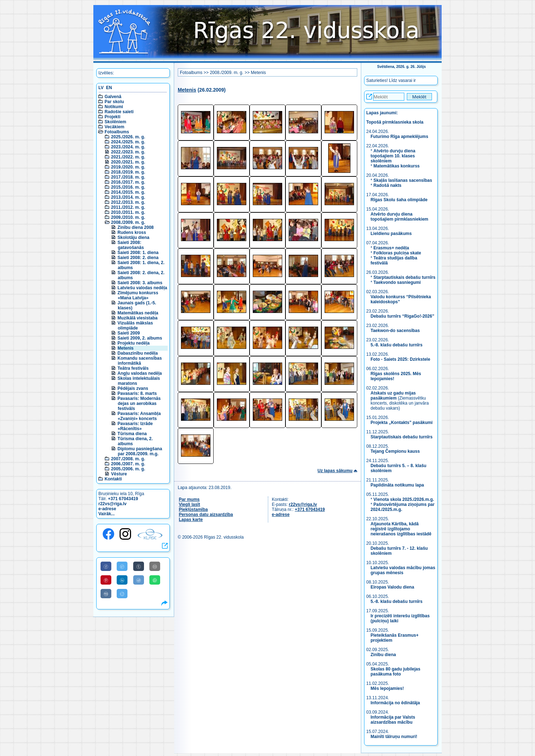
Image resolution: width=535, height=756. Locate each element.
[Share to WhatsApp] (155, 580)
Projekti (112, 117)
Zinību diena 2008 (136, 227)
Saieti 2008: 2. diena (138, 258)
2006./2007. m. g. (128, 464)
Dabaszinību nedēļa (138, 353)
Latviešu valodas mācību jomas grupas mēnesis (403, 570)
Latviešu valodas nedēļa (142, 288)
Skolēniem (115, 122)
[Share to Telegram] (122, 594)
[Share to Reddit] (139, 580)
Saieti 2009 (129, 333)
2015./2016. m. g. (128, 187)
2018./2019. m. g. (128, 172)
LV (101, 88)
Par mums (189, 499)
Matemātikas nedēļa (138, 313)
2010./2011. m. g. (128, 212)
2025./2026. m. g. (128, 137)
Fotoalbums (117, 132)
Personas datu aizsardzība (206, 515)
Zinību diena (383, 655)
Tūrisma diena (132, 434)
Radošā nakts (387, 185)
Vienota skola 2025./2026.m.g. (404, 499)
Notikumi (114, 107)
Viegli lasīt (189, 504)
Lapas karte (191, 520)
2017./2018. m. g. (128, 177)
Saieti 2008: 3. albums (140, 283)
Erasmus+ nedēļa (391, 248)
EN (109, 88)
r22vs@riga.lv (112, 504)
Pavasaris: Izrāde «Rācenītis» (135, 426)
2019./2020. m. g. (128, 167)
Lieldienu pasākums (391, 234)
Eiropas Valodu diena (392, 587)
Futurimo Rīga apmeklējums (399, 137)
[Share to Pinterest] (106, 580)
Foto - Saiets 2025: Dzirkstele (400, 359)
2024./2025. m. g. (128, 142)
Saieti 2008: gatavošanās (131, 245)
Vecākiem (114, 127)
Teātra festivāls (133, 368)
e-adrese (107, 509)
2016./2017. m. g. (128, 182)
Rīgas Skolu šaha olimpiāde (399, 200)
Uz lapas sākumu (335, 471)
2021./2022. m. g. (128, 157)
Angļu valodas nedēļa (139, 373)
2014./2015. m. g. (128, 192)
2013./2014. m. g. (128, 197)
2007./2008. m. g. (128, 459)
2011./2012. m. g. (128, 207)
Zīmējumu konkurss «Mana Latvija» (138, 295)
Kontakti (113, 479)
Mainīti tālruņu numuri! (394, 737)
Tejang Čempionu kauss (395, 451)
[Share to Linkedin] (122, 580)
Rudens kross (132, 232)
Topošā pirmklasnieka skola (395, 122)
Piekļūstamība (193, 510)
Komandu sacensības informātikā (139, 361)
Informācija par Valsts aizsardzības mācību (393, 720)
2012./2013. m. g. (128, 202)
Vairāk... (106, 514)
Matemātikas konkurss (397, 166)
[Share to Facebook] (106, 566)
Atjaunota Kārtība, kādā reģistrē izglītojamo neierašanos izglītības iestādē (401, 529)
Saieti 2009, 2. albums (140, 338)
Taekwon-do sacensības (395, 331)
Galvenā (113, 97)
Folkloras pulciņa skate (397, 253)
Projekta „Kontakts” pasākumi (402, 423)
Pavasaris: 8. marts (137, 393)
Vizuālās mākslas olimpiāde (135, 326)
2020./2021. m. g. (128, 162)
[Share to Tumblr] (139, 566)
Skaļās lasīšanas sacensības (403, 180)
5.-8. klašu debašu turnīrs (397, 345)
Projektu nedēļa (133, 343)
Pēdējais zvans (133, 388)
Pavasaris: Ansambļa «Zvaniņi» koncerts (139, 416)
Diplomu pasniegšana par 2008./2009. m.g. (140, 451)
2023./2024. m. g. (128, 147)
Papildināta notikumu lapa (397, 485)
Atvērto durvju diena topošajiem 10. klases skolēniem (393, 156)
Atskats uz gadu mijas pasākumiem (393, 396)
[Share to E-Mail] (155, 566)
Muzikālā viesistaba (137, 318)
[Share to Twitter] (122, 566)
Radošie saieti (119, 112)
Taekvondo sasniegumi (398, 282)
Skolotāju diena (133, 238)
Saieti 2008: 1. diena (138, 253)
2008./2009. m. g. (128, 222)
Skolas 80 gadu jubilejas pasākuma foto (396, 672)
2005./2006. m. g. (128, 469)
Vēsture (119, 474)
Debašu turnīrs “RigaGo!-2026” (402, 316)
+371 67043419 (123, 499)
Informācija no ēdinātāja (395, 703)
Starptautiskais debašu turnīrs (404, 277)
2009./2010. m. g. (128, 217)
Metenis (125, 348)
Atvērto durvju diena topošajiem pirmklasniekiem (399, 217)
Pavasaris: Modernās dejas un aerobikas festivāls (139, 404)
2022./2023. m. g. (128, 152)
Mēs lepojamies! (387, 688)
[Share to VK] (106, 594)
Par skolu (114, 102)
